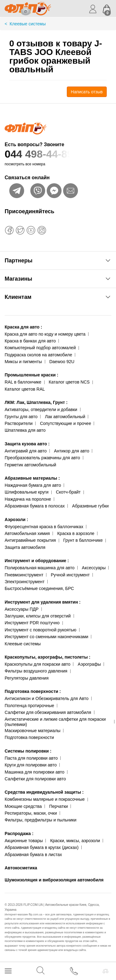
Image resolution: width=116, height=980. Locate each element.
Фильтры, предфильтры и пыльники (41, 820)
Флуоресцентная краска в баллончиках (44, 527)
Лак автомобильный (65, 417)
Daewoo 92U (62, 362)
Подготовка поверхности (33, 691)
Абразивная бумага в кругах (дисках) (42, 847)
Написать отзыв (87, 92)
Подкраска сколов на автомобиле (38, 355)
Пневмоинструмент (24, 575)
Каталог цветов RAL (25, 389)
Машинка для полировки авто (34, 772)
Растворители (19, 423)
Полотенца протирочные (29, 706)
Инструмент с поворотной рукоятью (41, 630)
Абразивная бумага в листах (33, 855)
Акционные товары (24, 841)
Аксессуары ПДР (22, 609)
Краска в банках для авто (30, 341)
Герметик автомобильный (30, 465)
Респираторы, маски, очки (31, 813)
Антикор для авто (72, 451)
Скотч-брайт (68, 492)
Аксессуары (94, 568)
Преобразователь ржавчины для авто (42, 458)
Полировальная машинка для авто (40, 568)
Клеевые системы (23, 644)
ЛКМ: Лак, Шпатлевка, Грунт (36, 402)
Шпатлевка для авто (25, 430)
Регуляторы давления (27, 678)
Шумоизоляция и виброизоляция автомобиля (54, 880)
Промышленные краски (31, 375)
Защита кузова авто (27, 444)
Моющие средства (23, 806)
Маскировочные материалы (32, 731)
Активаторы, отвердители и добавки (41, 409)
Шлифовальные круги (27, 492)
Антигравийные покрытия (30, 540)
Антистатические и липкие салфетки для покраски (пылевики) (55, 722)
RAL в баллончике (23, 382)
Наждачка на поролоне (28, 499)
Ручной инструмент (70, 575)
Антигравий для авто (26, 451)
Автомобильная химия (27, 533)
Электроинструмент (25, 582)
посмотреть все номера (25, 164)
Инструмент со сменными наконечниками (46, 637)
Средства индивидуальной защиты (44, 792)
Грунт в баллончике (83, 540)
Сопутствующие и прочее (65, 423)
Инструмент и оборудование (37, 561)
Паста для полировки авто (31, 758)
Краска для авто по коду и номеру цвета (45, 334)
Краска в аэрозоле (76, 533)
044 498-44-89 (58, 154)
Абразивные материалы (32, 478)
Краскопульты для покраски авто (37, 664)
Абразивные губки (90, 506)
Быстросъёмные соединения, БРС (39, 588)
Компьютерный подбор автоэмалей (40, 348)
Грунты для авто (21, 417)
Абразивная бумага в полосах (35, 506)
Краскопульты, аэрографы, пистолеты (47, 657)
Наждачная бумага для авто (33, 485)
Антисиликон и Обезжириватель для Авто (47, 698)
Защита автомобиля (25, 547)
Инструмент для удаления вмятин (43, 602)
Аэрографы (89, 664)
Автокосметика (21, 868)
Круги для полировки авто (31, 765)
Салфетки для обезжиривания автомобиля (48, 712)
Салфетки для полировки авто (35, 779)
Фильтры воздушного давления (36, 671)
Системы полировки (28, 751)
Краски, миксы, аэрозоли (75, 841)
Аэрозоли (16, 520)
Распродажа (19, 834)
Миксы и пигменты (23, 362)
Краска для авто (23, 327)
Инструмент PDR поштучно (32, 623)
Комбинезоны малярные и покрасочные (45, 799)
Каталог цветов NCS (69, 382)
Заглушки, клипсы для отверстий (38, 616)
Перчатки (58, 806)
